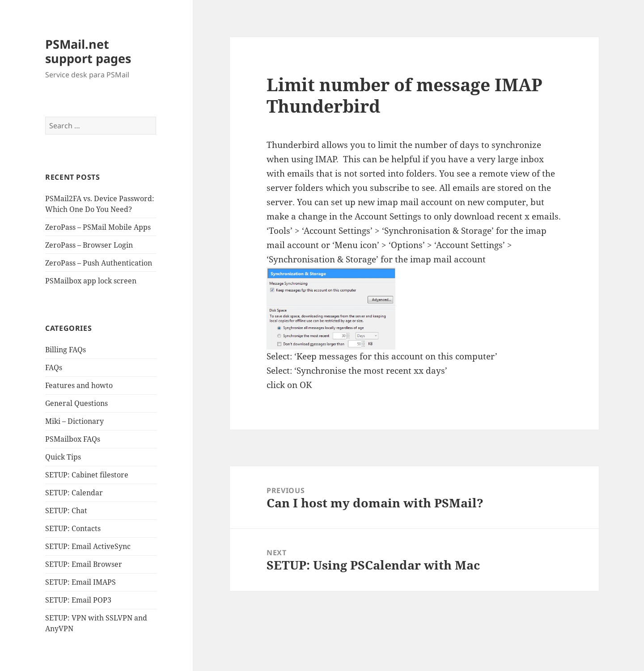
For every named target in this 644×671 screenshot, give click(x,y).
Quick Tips (63, 457)
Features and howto (79, 385)
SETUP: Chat (66, 511)
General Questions (76, 403)
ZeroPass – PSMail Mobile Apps (98, 227)
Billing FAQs (66, 350)
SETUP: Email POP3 (78, 600)
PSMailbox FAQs (73, 439)
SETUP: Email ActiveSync (88, 546)
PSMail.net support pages (88, 51)
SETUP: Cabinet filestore (87, 475)
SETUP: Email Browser (84, 564)
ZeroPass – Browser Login (89, 245)
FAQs (54, 367)
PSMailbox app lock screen (91, 281)
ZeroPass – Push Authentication (99, 263)
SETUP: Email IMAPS (80, 582)
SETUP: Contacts (73, 528)
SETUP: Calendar (74, 493)
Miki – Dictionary (74, 421)
